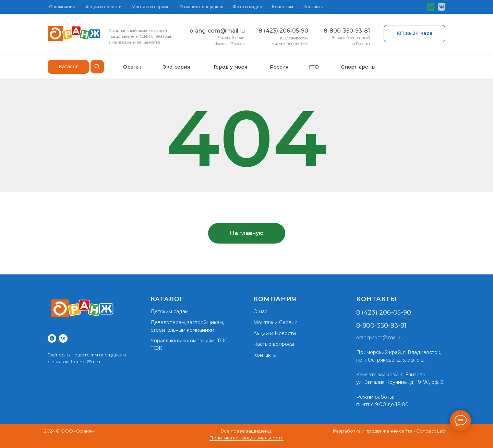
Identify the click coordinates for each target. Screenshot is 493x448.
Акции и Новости (275, 333)
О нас (260, 311)
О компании (62, 7)
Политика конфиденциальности (246, 438)
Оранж (132, 67)
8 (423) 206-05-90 (283, 31)
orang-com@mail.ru (217, 31)
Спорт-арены (358, 67)
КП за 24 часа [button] (415, 33)
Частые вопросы (274, 344)
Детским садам (170, 311)
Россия (279, 67)
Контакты (314, 7)
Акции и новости (104, 7)
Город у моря (230, 67)
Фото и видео (248, 7)
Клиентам (282, 7)
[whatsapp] (52, 338)
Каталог (68, 67)
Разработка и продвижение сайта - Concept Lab (389, 431)
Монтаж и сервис (151, 7)
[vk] (63, 338)
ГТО (314, 67)
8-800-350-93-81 (347, 31)
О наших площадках (201, 7)
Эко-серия (176, 67)
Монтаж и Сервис (275, 322)
